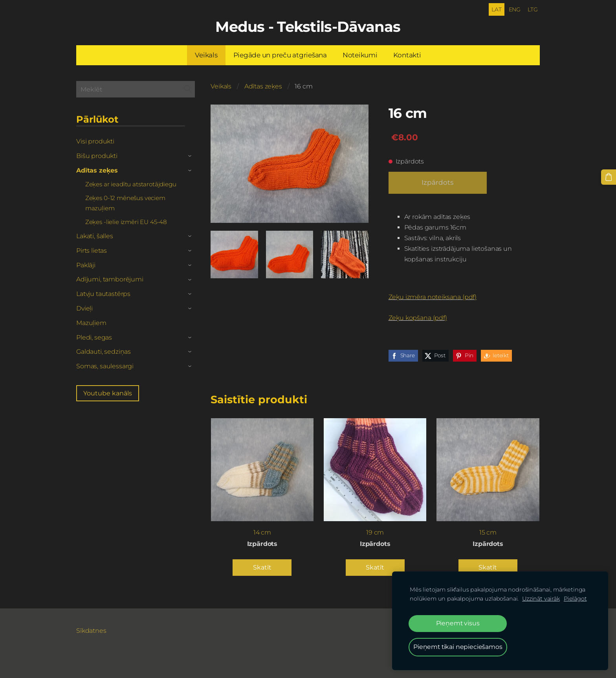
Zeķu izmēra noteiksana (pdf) (433, 297)
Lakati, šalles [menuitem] (95, 236)
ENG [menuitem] (514, 9)
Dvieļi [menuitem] (84, 308)
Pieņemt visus (458, 623)
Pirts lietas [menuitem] (92, 250)
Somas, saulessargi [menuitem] (105, 366)
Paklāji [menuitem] (86, 265)
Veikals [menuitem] (206, 55)
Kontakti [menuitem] (407, 55)
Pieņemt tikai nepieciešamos (458, 647)
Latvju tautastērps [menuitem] (103, 293)
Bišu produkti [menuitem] (97, 155)
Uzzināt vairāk (541, 599)
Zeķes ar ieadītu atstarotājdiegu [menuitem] (131, 184)
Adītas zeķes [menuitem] (97, 170)
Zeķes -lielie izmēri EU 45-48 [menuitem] (126, 221)
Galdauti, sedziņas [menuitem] (104, 351)
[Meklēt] (136, 89)
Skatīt (262, 567)
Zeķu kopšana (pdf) (418, 317)
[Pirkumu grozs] (609, 177)
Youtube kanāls (108, 393)
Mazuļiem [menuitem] (91, 322)
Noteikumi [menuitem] (360, 55)
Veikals (221, 86)
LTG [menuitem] (532, 9)
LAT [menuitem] (496, 9)
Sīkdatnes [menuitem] (91, 630)
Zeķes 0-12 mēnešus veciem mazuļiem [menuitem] (125, 203)
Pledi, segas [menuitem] (94, 337)
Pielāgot (575, 599)
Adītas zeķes (263, 86)
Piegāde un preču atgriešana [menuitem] (280, 55)
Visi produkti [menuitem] (95, 141)
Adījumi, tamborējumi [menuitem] (110, 279)
